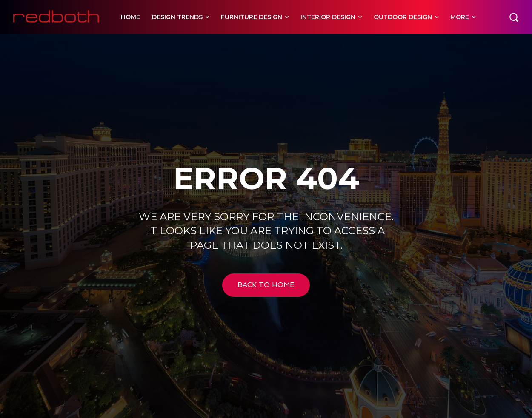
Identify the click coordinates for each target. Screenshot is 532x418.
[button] (514, 17)
